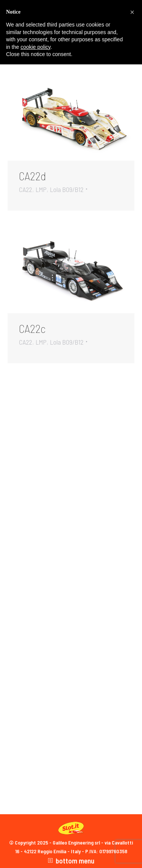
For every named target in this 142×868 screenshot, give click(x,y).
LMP (41, 189)
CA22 (26, 189)
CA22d (33, 176)
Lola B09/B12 (67, 189)
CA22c (32, 328)
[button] (132, 12)
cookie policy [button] (35, 47)
